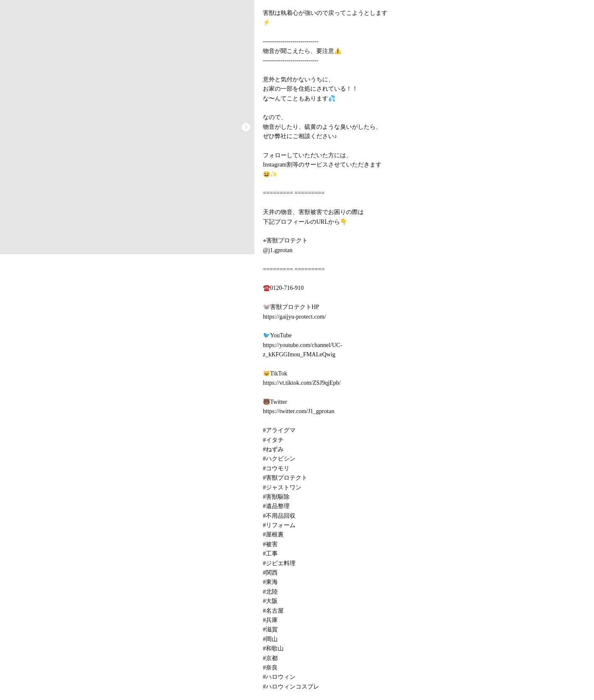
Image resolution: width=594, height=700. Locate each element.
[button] (246, 127)
